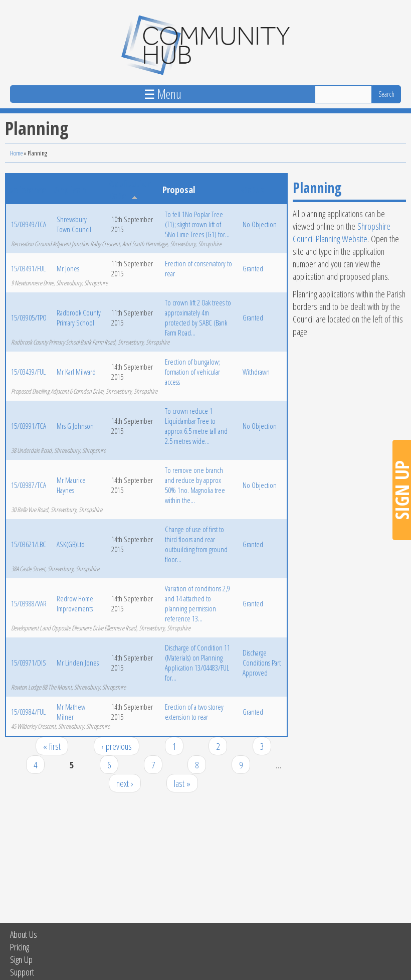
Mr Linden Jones (78, 663)
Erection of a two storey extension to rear (194, 712)
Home (16, 153)
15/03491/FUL (28, 268)
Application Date (130, 189)
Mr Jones (68, 268)
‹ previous (117, 746)
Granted (253, 268)
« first (52, 746)
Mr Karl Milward (76, 372)
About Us (24, 934)
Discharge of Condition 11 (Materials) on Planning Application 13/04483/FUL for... (197, 663)
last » (182, 783)
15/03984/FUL (28, 712)
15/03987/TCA (29, 485)
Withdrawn (256, 372)
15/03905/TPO (29, 317)
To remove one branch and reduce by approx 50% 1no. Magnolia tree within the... (195, 485)
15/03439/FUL (28, 372)
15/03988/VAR (29, 603)
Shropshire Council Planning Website (342, 232)
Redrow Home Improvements (75, 603)
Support (22, 972)
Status (252, 189)
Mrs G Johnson (75, 426)
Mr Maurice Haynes (71, 485)
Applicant (72, 189)
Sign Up (21, 959)
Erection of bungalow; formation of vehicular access (192, 372)
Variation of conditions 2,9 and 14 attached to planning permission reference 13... (197, 603)
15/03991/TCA (29, 426)
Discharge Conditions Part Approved (262, 663)
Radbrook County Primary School (79, 317)
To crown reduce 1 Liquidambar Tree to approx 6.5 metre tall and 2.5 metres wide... (196, 426)
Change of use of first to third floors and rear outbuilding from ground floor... (196, 544)
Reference (27, 189)
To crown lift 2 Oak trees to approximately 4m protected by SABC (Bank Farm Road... (198, 317)
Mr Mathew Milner (71, 712)
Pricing (20, 947)
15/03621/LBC (29, 544)
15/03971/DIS (29, 663)
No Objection (260, 224)
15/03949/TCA (29, 224)
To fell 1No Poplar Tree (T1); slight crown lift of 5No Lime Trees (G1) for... (197, 224)
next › (125, 783)
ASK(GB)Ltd (71, 544)
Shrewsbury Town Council (74, 224)
